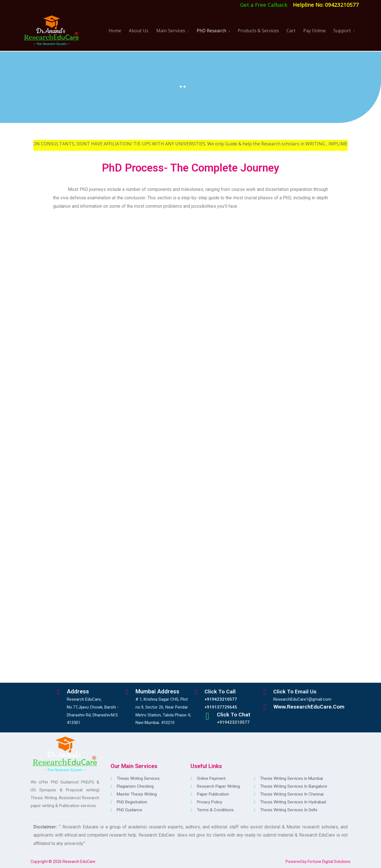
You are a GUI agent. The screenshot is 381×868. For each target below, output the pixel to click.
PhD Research (227, 31)
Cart (299, 31)
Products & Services (270, 31)
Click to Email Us (296, 691)
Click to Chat (235, 714)
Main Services (190, 31)
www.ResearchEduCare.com (311, 707)
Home (141, 31)
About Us (161, 31)
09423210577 (342, 5)
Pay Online (319, 31)
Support (343, 31)
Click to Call (221, 691)
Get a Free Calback (264, 5)
